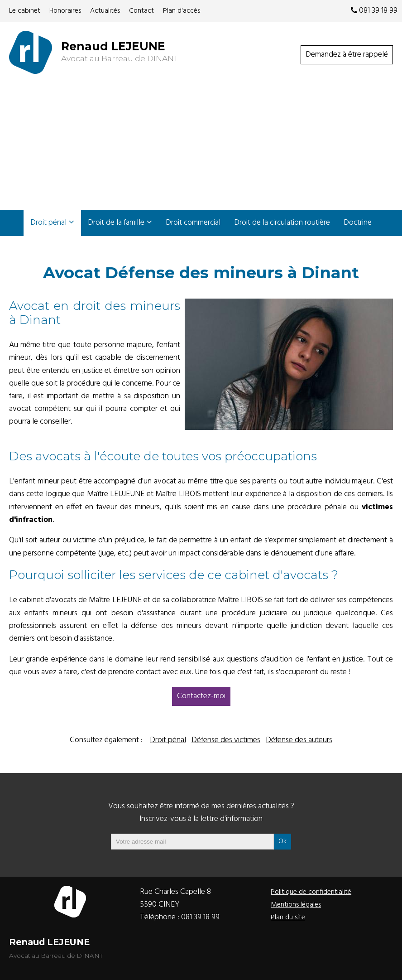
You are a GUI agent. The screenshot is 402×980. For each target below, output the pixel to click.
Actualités (105, 11)
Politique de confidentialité (311, 892)
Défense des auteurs (299, 740)
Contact (141, 11)
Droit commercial (193, 223)
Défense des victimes (226, 740)
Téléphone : (180, 917)
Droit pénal (48, 223)
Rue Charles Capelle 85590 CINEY (175, 898)
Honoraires (65, 11)
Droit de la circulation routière (282, 223)
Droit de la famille (116, 223)
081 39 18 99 (374, 11)
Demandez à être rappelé (347, 55)
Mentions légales (296, 905)
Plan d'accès (182, 11)
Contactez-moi (201, 696)
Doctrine (358, 223)
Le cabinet (25, 11)
